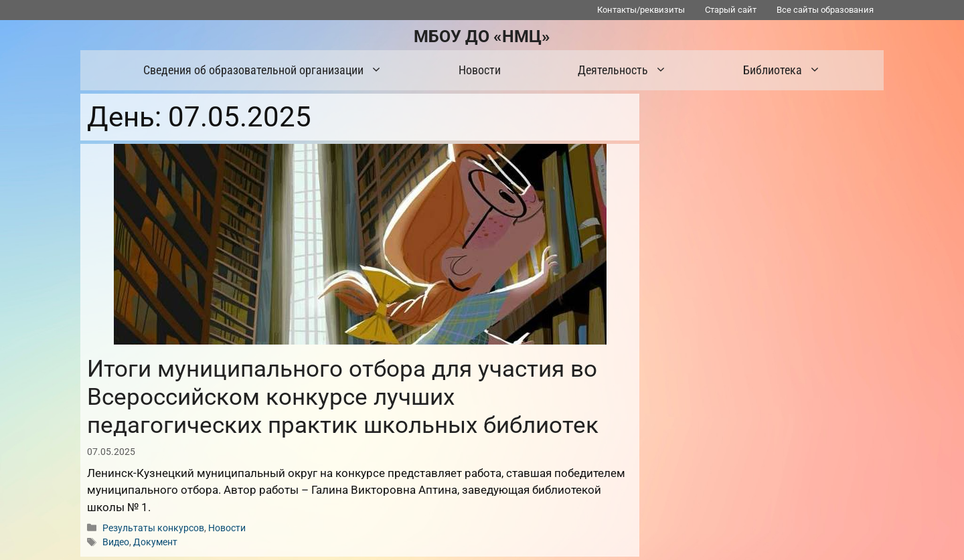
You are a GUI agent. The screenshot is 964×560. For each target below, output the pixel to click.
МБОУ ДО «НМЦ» (482, 36)
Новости (480, 70)
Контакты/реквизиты (641, 10)
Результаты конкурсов (153, 528)
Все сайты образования (825, 10)
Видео (116, 542)
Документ (155, 542)
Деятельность (629, 70)
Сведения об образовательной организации (269, 70)
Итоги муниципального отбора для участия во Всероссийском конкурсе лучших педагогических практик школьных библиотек (343, 397)
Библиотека (789, 70)
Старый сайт (731, 10)
